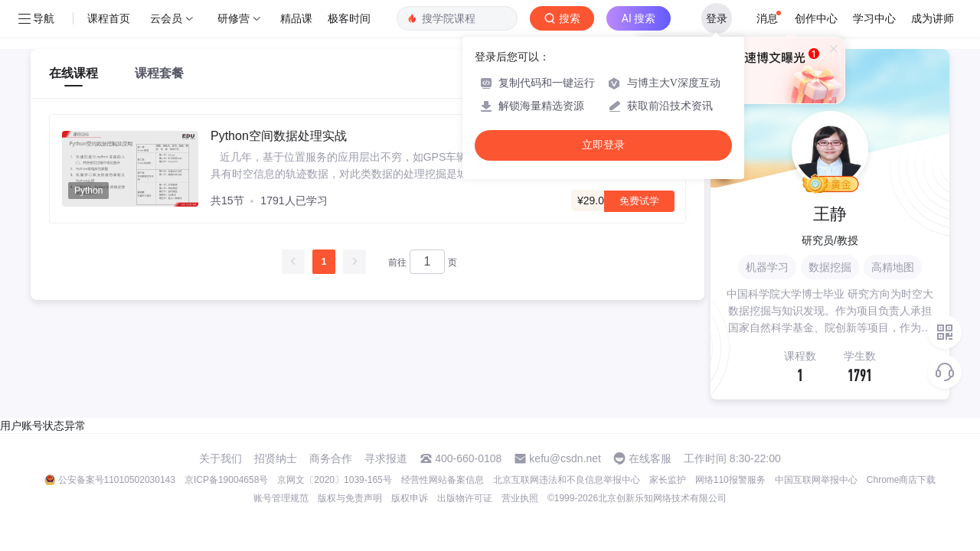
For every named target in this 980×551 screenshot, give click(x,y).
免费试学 (639, 201)
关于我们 (220, 458)
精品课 (296, 18)
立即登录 (603, 145)
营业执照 (520, 498)
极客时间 (349, 18)
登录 (717, 18)
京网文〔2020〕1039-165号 (334, 480)
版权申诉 (410, 498)
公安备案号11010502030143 (117, 480)
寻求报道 (386, 458)
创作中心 (816, 18)
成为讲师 (933, 18)
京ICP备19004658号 (226, 480)
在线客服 (650, 458)
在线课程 (73, 73)
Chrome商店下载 (902, 480)
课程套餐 (159, 73)
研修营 (234, 18)
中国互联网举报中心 (816, 480)
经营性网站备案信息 (443, 480)
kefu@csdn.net (565, 458)
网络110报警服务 (730, 480)
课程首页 (109, 18)
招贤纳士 (276, 458)
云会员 (166, 18)
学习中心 (874, 18)
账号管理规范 (281, 498)
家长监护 (668, 480)
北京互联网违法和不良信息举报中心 (567, 480)
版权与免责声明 (350, 498)
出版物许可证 (465, 498)
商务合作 (331, 458)
